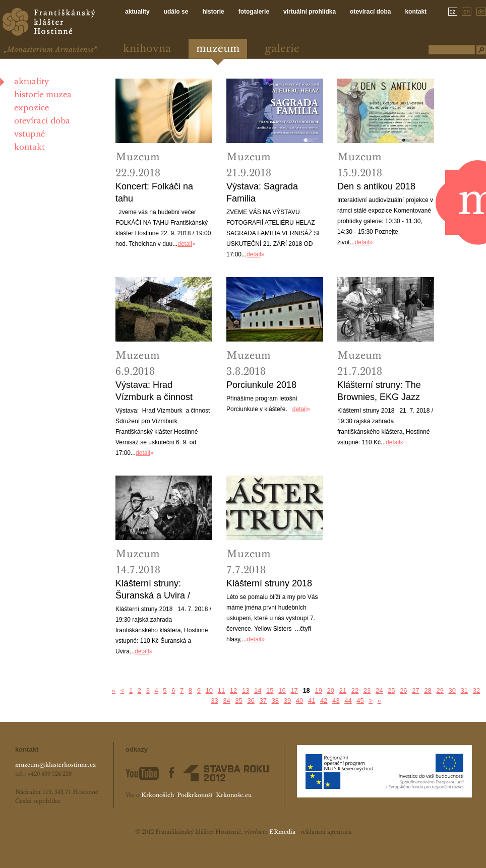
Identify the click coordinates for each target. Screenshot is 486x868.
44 (348, 700)
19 (318, 690)
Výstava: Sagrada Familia (262, 192)
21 (343, 690)
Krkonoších (158, 795)
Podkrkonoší (195, 795)
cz (453, 12)
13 (246, 690)
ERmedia (282, 832)
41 (312, 700)
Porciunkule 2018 (261, 385)
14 (258, 690)
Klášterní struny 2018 (269, 583)
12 (233, 690)
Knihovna (147, 49)
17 (294, 690)
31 (464, 690)
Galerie (282, 49)
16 (282, 690)
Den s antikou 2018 (376, 186)
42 (324, 700)
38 (275, 700)
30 (452, 690)
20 (331, 690)
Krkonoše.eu (234, 795)
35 (238, 700)
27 (415, 690)
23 (367, 690)
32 (476, 690)
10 (209, 690)
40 (299, 700)
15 (270, 690)
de (481, 12)
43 (336, 700)
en (467, 12)
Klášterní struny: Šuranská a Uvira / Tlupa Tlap (153, 590)
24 (379, 690)
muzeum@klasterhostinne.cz (55, 765)
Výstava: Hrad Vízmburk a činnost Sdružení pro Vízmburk (162, 391)
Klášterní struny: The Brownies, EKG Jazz (379, 391)
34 (226, 700)
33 (214, 700)
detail (185, 244)
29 (440, 690)
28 (428, 690)
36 (251, 700)
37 (263, 700)
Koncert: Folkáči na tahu (154, 192)
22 (355, 690)
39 (287, 700)
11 (221, 690)
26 (403, 690)
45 (360, 700)
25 (391, 690)
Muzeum (218, 49)
